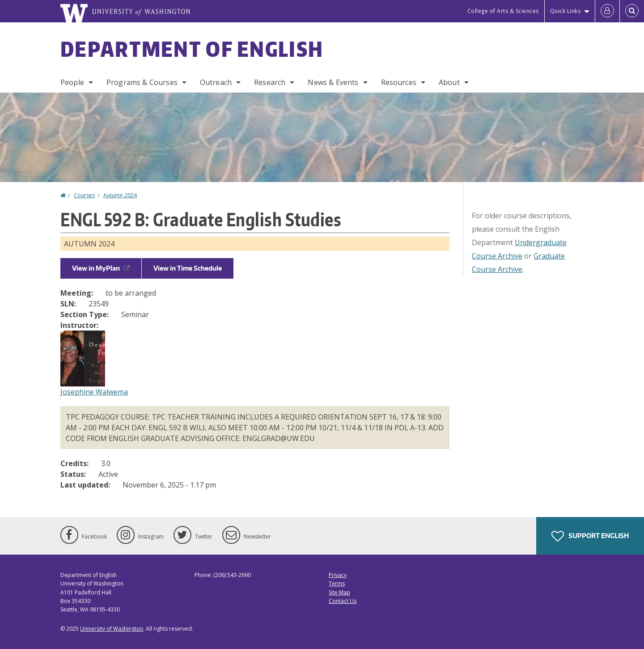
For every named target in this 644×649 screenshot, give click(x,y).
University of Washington (112, 629)
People (72, 82)
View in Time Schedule (188, 268)
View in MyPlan (101, 268)
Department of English (192, 49)
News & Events (333, 82)
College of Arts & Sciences (503, 11)
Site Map (339, 592)
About (449, 82)
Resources (399, 82)
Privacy (338, 575)
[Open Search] (632, 11)
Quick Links (566, 11)
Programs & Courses (142, 82)
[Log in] (607, 11)
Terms (337, 583)
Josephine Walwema (94, 392)
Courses (84, 195)
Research (270, 82)
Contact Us (343, 601)
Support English (590, 536)
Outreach (216, 82)
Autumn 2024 (120, 195)
